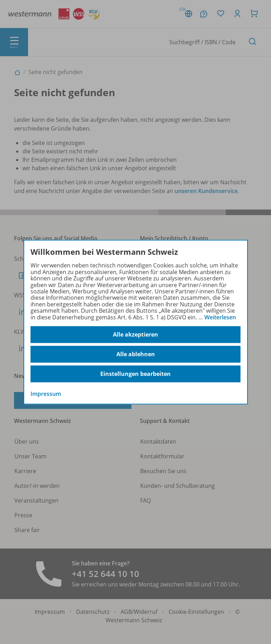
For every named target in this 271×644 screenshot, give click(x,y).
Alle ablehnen (136, 354)
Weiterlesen (220, 317)
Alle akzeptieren (135, 334)
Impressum (46, 394)
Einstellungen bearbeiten (135, 374)
